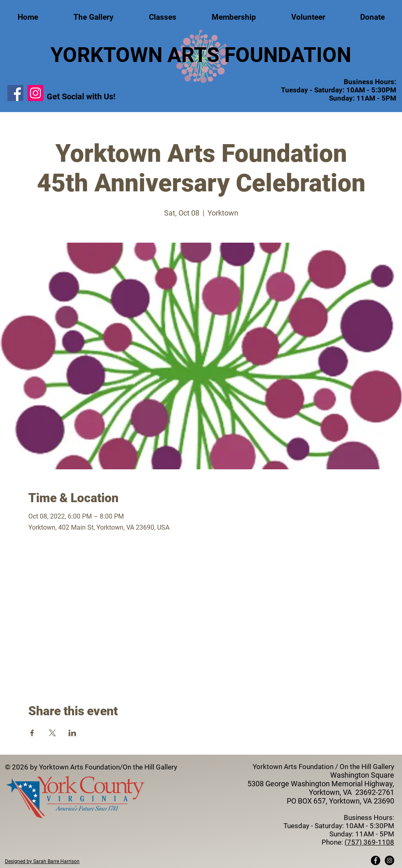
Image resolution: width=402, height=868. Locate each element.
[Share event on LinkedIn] (72, 733)
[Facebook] (15, 93)
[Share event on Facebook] (32, 733)
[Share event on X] (52, 733)
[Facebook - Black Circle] (376, 860)
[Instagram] (35, 93)
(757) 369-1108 (369, 842)
